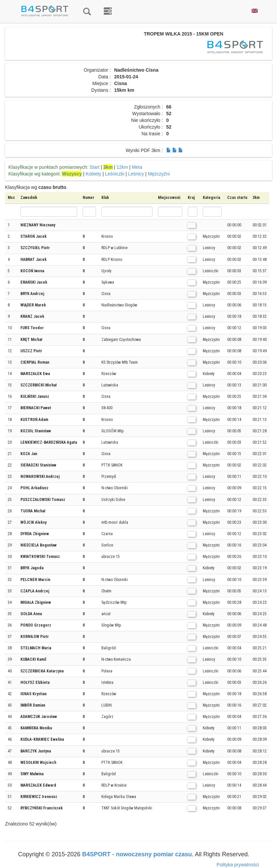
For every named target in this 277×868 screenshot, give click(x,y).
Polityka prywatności (238, 865)
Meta (137, 167)
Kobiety (94, 174)
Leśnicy (136, 174)
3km (108, 167)
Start (95, 167)
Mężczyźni (159, 174)
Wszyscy (72, 174)
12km (122, 167)
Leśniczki (115, 174)
